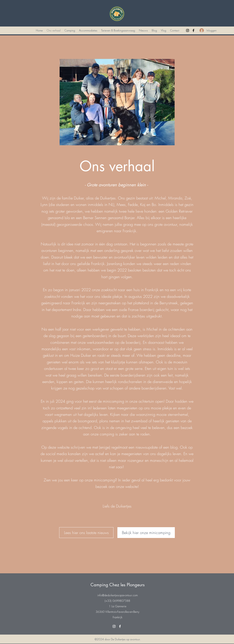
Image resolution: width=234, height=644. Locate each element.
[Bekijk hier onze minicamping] (146, 533)
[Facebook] (193, 30)
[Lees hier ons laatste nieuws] (86, 533)
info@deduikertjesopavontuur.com (118, 595)
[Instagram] (188, 30)
